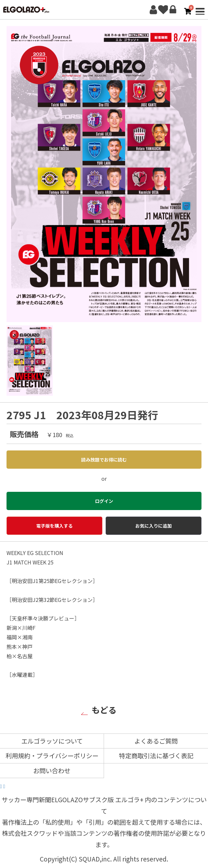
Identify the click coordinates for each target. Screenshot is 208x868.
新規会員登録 (153, 10)
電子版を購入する (54, 526)
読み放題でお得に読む (104, 460)
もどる (104, 710)
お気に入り (163, 10)
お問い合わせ (52, 771)
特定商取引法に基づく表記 (156, 756)
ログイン (173, 10)
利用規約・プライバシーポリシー (52, 756)
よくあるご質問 (156, 741)
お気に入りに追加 (154, 526)
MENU (200, 10)
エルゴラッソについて (52, 741)
